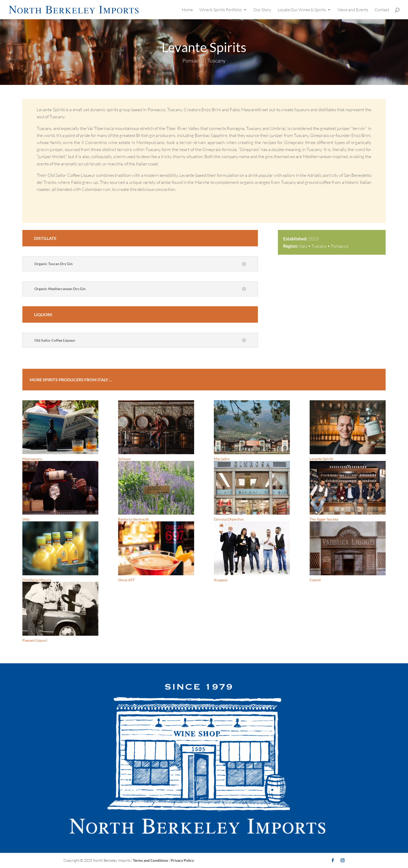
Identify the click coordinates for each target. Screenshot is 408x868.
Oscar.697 (126, 580)
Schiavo (124, 459)
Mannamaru (32, 459)
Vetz (26, 519)
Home (187, 10)
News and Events (353, 10)
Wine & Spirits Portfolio (221, 10)
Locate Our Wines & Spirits (302, 10)
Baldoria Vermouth (134, 519)
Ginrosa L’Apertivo (229, 519)
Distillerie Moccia (37, 580)
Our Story (262, 10)
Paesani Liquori (35, 640)
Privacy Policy (182, 860)
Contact (382, 10)
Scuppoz (221, 580)
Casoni (315, 580)
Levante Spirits (321, 459)
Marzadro (222, 459)
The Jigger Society (324, 519)
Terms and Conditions (151, 860)
